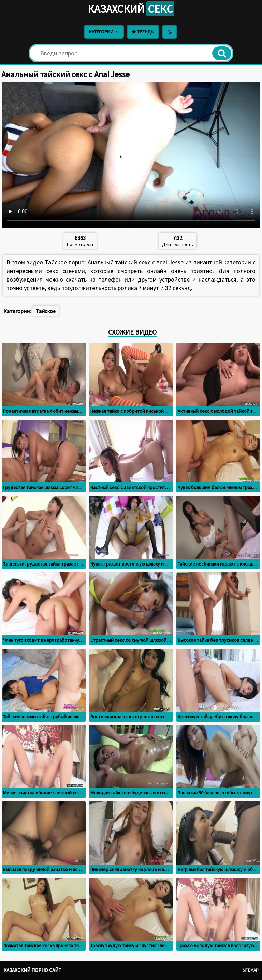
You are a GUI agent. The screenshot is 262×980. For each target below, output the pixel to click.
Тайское (46, 311)
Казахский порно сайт (32, 970)
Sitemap (251, 970)
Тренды (143, 32)
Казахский (131, 9)
